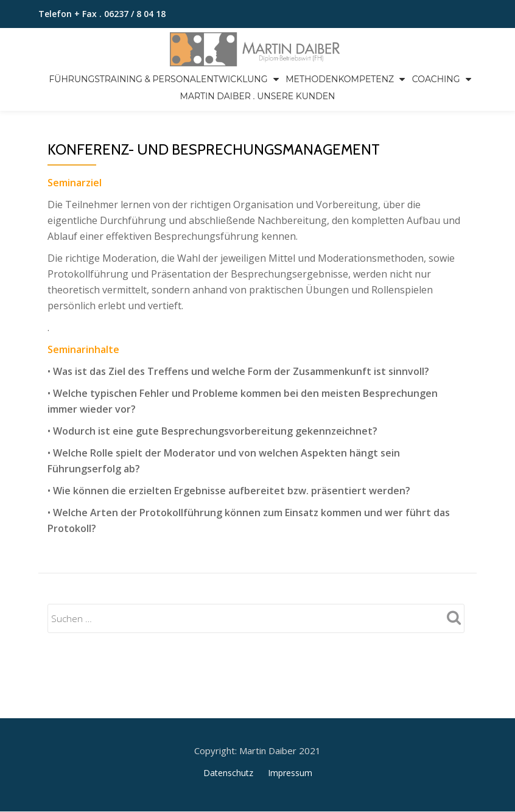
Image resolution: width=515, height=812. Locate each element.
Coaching (436, 79)
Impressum (290, 722)
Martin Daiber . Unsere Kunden (258, 96)
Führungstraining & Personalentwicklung (158, 79)
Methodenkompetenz (340, 79)
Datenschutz (228, 722)
